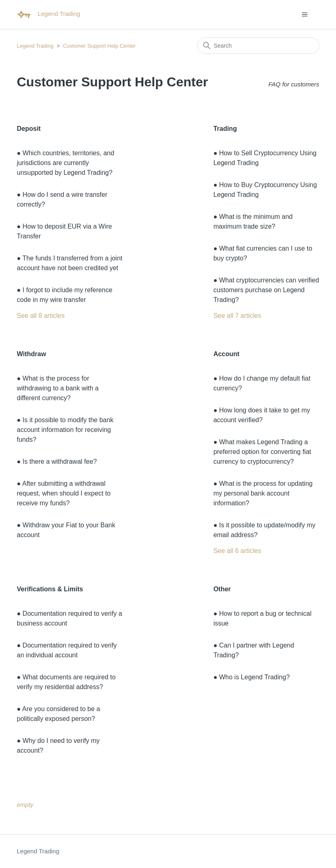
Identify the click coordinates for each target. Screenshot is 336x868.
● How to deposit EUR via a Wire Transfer (64, 231)
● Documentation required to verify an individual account (67, 650)
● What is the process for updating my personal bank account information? (263, 493)
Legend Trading (35, 46)
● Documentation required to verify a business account (69, 618)
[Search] (258, 46)
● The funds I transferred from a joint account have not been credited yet (69, 263)
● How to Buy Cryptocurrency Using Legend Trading (265, 190)
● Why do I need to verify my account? (58, 746)
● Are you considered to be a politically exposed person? (58, 714)
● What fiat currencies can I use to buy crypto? (263, 253)
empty (25, 805)
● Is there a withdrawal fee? (57, 462)
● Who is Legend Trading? (252, 677)
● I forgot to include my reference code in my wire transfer (65, 295)
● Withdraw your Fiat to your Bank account (66, 530)
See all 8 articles (41, 316)
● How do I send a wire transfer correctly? (62, 199)
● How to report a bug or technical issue (262, 618)
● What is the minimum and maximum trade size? (253, 221)
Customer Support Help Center (99, 46)
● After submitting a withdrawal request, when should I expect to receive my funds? (64, 493)
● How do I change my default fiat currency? (262, 383)
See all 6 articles (237, 551)
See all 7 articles (237, 316)
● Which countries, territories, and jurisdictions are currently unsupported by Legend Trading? (65, 163)
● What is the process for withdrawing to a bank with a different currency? (58, 388)
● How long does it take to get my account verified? (262, 415)
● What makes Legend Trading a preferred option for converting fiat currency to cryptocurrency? (262, 452)
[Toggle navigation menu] (305, 15)
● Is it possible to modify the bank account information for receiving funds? (65, 430)
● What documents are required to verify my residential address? (66, 682)
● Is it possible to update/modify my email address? (265, 530)
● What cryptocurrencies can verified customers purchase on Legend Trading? (266, 290)
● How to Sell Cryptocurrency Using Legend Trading (265, 158)
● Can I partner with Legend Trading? (254, 650)
